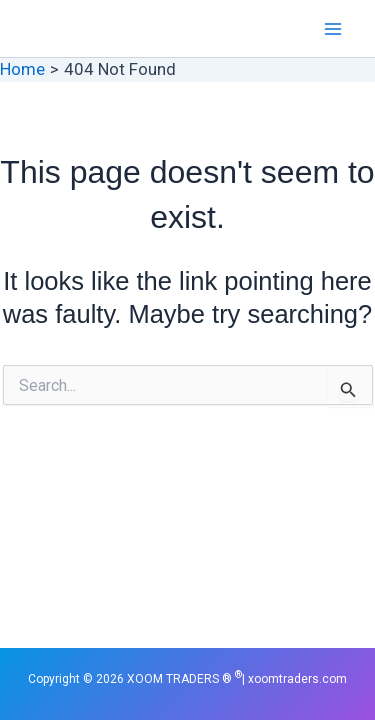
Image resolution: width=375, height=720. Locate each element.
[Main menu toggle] (333, 29)
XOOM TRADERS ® (89, 28)
